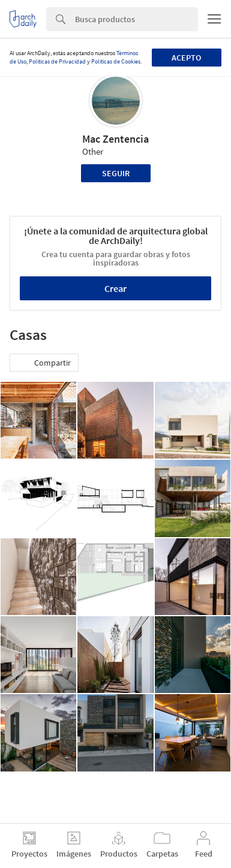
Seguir (116, 173)
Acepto (186, 58)
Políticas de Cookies (116, 61)
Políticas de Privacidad (57, 61)
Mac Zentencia (115, 139)
